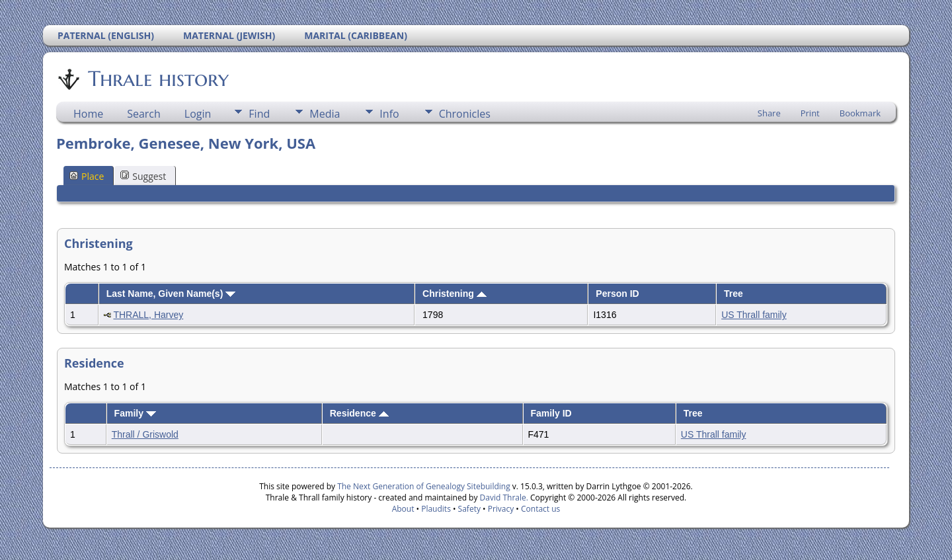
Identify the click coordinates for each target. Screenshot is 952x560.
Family (135, 413)
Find (259, 114)
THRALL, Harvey (148, 315)
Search (144, 114)
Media (325, 114)
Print (810, 113)
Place (87, 176)
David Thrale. (502, 498)
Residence (359, 413)
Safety (469, 509)
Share (769, 113)
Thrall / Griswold (145, 434)
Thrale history (157, 79)
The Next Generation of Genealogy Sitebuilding (424, 486)
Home (88, 114)
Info (389, 114)
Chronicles (465, 114)
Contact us (540, 509)
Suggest (143, 176)
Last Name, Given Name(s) (171, 294)
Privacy (501, 509)
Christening (455, 294)
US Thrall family (754, 315)
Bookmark (860, 113)
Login (198, 114)
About (403, 509)
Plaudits (436, 509)
